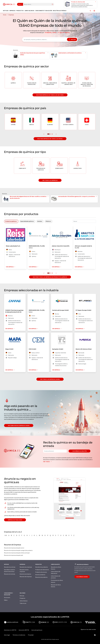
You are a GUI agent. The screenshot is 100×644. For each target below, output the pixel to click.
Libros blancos (24, 601)
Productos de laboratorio (42, 570)
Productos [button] (20, 11)
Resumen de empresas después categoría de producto (18, 550)
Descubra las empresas (26, 567)
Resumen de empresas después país (14, 555)
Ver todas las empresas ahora (50, 379)
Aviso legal (7, 635)
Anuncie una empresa (25, 574)
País (55, 32)
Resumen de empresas (26, 577)
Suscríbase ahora (82, 577)
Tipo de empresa (64, 32)
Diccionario (7, 597)
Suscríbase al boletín (79, 451)
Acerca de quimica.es (37, 630)
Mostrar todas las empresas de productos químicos (50, 277)
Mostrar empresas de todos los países (50, 139)
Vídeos (6, 600)
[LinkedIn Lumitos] (95, 635)
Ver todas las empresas (50, 180)
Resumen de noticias (10, 574)
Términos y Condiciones (19, 635)
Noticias (22, 596)
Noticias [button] (6, 11)
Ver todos (48, 462)
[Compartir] (90, 11)
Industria (49, 32)
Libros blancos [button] (29, 11)
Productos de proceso (41, 572)
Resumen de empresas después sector (14, 548)
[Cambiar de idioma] (94, 11)
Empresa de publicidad (15, 520)
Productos (22, 598)
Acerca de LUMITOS (24, 630)
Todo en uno (23, 603)
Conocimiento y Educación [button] (44, 11)
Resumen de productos (41, 577)
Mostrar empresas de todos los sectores (50, 95)
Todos (20, 4)
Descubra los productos (42, 567)
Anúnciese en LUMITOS (10, 630)
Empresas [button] (12, 11)
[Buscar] (52, 4)
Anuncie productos (40, 575)
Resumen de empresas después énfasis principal (17, 553)
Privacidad (31, 635)
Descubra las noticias (10, 567)
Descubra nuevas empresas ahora (19, 425)
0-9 (6, 535)
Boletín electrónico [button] (60, 11)
